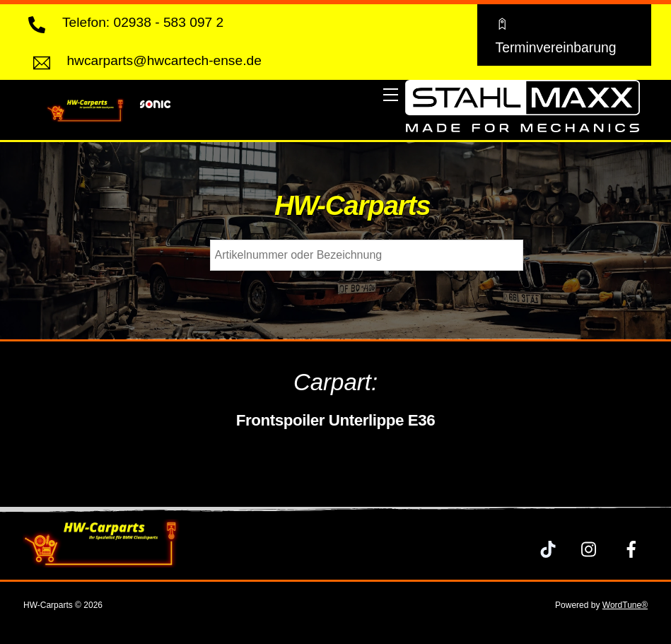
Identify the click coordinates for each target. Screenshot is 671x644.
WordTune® (625, 605)
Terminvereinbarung (555, 34)
